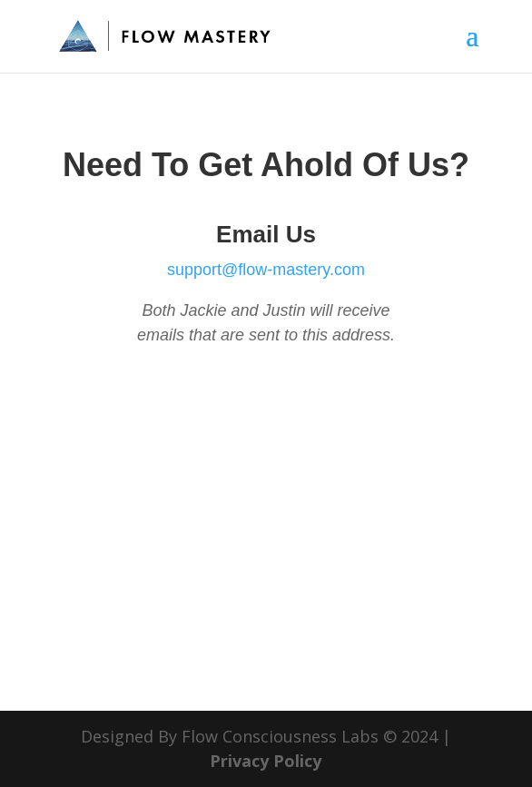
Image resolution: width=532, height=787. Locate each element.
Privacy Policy (266, 761)
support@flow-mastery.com (266, 270)
